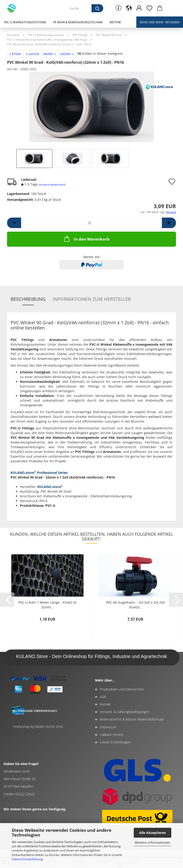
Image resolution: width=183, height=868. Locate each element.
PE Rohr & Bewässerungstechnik (78, 22)
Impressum (108, 727)
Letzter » (67, 54)
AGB (103, 697)
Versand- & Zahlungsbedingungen (124, 712)
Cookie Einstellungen (115, 742)
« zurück (32, 54)
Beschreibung (28, 299)
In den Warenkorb (86, 239)
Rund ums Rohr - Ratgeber (160, 22)
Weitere (115, 22)
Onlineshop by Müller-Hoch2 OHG (38, 727)
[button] (129, 8)
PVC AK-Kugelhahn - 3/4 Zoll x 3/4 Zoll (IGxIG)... (135, 604)
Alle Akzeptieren (152, 833)
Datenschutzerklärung (27, 859)
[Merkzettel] (149, 8)
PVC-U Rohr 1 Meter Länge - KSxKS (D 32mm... (47, 604)
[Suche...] (97, 8)
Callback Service (111, 735)
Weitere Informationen (152, 842)
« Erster (15, 54)
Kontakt (105, 704)
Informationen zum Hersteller (92, 299)
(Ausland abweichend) (52, 184)
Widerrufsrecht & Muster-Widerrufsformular (132, 719)
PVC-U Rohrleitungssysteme (25, 22)
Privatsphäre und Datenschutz (122, 689)
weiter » (50, 54)
